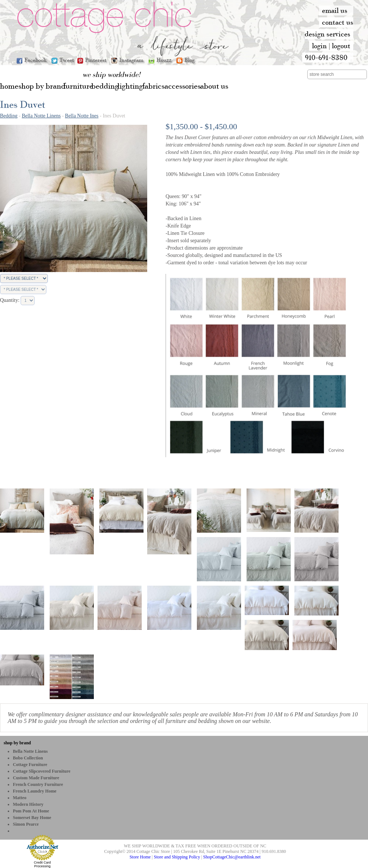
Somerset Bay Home (32, 818)
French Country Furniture (38, 784)
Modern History (28, 804)
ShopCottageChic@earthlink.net (232, 857)
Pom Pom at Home (31, 811)
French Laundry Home (35, 791)
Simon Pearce (26, 824)
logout (341, 46)
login (319, 46)
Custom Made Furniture (36, 778)
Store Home (140, 857)
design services (328, 34)
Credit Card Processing (42, 864)
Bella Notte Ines (82, 116)
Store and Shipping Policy (177, 857)
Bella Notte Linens (41, 116)
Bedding (9, 116)
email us (335, 10)
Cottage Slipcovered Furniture (42, 771)
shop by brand (17, 743)
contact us (338, 22)
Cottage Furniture (30, 765)
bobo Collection (28, 758)
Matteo (20, 798)
